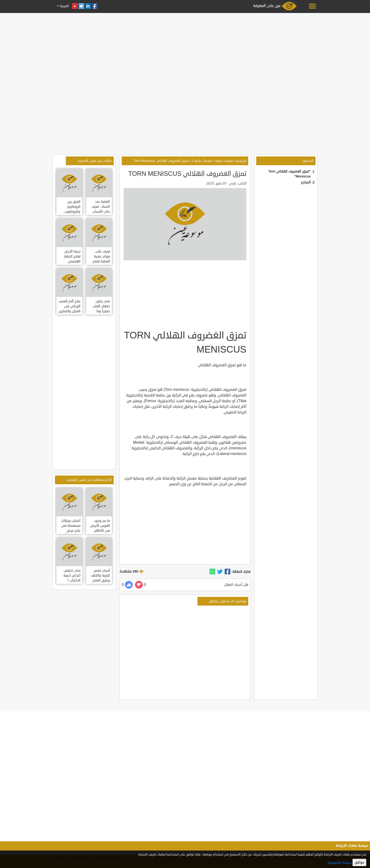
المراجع (306, 182)
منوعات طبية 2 (202, 161)
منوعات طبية (224, 161)
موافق (359, 862)
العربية (64, 6)
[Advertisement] (185, 48)
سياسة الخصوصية (340, 863)
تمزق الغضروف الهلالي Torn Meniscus (161, 161)
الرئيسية (241, 161)
